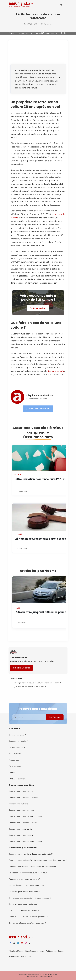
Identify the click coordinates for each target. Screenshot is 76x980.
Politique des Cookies (55, 951)
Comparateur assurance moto (21, 810)
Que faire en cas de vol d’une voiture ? (30, 687)
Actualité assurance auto (47, 33)
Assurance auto (26, 33)
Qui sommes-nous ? (17, 735)
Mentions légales (16, 951)
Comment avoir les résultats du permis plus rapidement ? (33, 867)
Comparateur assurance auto (21, 791)
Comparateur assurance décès (22, 835)
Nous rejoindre (15, 754)
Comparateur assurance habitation (23, 798)
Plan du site (26, 957)
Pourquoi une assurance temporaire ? (25, 879)
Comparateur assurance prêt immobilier (26, 816)
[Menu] (66, 5)
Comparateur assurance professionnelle (26, 842)
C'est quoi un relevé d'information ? (24, 910)
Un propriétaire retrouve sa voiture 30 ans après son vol (37, 683)
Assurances (14, 760)
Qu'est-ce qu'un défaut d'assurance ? (25, 892)
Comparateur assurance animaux (23, 823)
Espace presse (15, 766)
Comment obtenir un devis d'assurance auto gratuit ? (31, 854)
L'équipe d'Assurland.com (40, 395)
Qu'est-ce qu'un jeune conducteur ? (24, 904)
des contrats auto (56, 371)
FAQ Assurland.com (17, 779)
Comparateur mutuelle (19, 804)
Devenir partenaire (17, 747)
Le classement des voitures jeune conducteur (28, 873)
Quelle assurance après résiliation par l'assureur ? (30, 898)
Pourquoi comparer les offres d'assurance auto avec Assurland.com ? (38, 860)
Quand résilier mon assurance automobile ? (27, 885)
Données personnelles (35, 951)
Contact (12, 773)
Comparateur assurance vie (20, 829)
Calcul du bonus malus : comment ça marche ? (28, 917)
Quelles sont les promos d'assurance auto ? (27, 923)
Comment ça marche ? (18, 741)
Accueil (12, 33)
